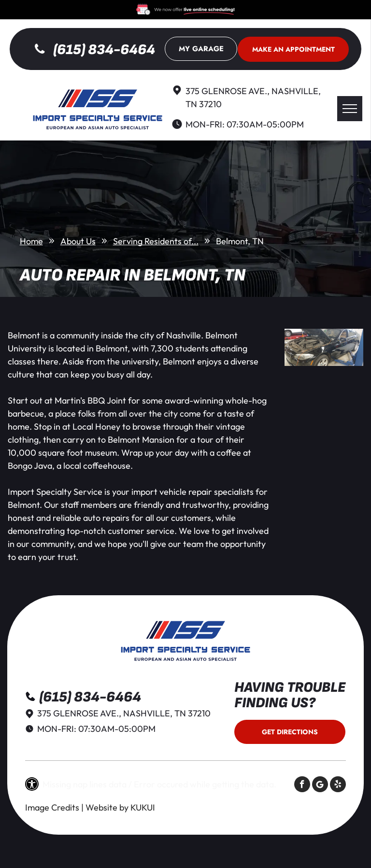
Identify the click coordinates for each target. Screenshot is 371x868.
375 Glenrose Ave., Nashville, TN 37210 (124, 713)
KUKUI (143, 807)
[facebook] (302, 785)
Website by (107, 807)
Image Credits (52, 807)
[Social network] (320, 785)
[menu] (350, 109)
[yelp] (338, 785)
